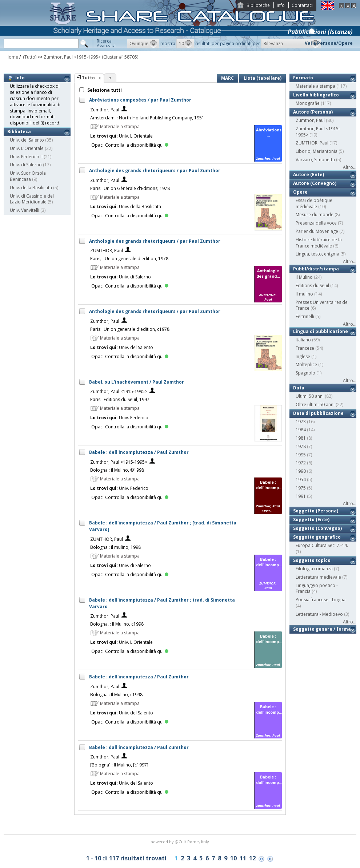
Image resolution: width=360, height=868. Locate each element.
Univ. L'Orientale (27, 148)
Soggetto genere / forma (322, 629)
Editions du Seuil (312, 286)
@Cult (181, 842)
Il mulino (304, 294)
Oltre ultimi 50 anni (315, 405)
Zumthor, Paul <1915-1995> (72, 57)
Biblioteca (19, 132)
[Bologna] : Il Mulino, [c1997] (119, 765)
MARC (227, 78)
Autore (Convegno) (315, 183)
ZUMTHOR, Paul (107, 251)
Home (12, 57)
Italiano (303, 340)
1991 (301, 496)
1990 (301, 471)
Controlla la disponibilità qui (137, 145)
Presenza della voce (316, 223)
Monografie (308, 103)
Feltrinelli (305, 316)
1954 (301, 479)
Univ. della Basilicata (31, 188)
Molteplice (306, 364)
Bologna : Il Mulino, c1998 (116, 695)
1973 (301, 422)
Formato (303, 78)
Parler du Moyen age (317, 231)
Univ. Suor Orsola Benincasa (28, 176)
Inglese (303, 356)
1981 (301, 438)
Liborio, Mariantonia (317, 151)
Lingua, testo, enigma (317, 254)
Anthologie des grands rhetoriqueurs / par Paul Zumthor (155, 171)
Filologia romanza (314, 569)
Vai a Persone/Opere (329, 43)
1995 (301, 455)
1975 (301, 488)
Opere (300, 192)
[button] (143, 44)
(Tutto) (29, 57)
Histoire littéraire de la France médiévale (319, 243)
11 (243, 858)
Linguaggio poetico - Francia (317, 588)
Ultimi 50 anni (310, 396)
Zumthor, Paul (105, 110)
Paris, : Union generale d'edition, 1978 (129, 259)
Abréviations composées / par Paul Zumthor (140, 100)
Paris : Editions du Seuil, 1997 (120, 399)
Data (299, 388)
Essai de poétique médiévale (314, 203)
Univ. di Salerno (26, 165)
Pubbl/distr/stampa (316, 269)
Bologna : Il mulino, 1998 (115, 547)
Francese (305, 348)
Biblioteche (258, 5)
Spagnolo (305, 373)
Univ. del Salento (27, 140)
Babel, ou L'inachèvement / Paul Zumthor (137, 382)
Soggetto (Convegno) (317, 528)
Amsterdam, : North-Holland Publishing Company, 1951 (147, 118)
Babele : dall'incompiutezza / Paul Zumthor (139, 747)
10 (233, 858)
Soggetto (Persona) (316, 511)
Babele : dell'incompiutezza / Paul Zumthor (139, 452)
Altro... (350, 167)
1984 (301, 430)
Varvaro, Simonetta (315, 160)
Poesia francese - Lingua (321, 600)
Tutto (88, 78)
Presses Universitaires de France (322, 305)
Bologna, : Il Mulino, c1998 (117, 624)
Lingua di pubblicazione (321, 331)
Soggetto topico (312, 560)
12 (252, 858)
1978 (301, 446)
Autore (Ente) (309, 175)
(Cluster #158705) (120, 57)
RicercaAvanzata (106, 43)
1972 (301, 463)
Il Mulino (304, 277)
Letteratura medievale (318, 577)
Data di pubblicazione (318, 413)
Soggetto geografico (317, 537)
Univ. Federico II (26, 157)
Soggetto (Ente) (311, 520)
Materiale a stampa (315, 86)
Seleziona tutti (104, 90)
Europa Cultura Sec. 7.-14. (322, 545)
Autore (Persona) (313, 112)
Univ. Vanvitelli (25, 210)
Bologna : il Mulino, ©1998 (117, 470)
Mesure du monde (315, 215)
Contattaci (302, 5)
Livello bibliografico (316, 95)
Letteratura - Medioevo (319, 614)
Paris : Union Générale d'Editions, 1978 (130, 188)
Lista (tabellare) (263, 78)
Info (281, 5)
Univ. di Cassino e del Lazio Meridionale (32, 199)
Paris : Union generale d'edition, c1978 (130, 329)
